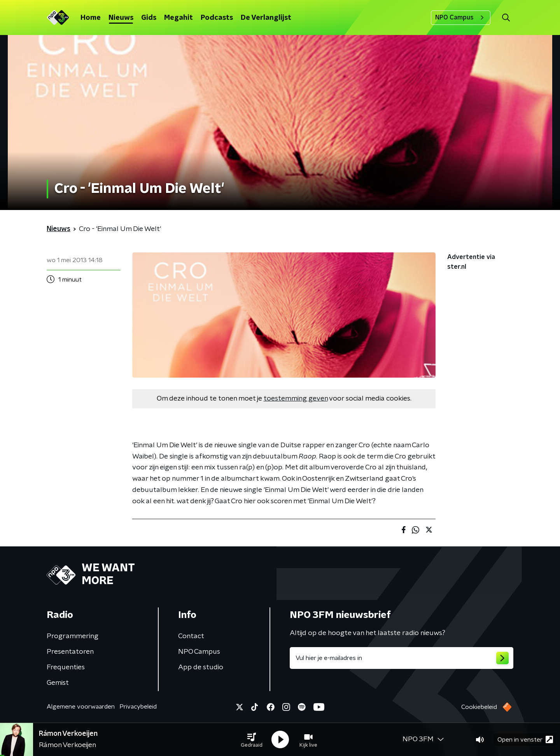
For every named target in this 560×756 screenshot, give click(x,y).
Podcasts (217, 18)
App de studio (201, 667)
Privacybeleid (138, 707)
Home (91, 18)
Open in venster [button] (525, 739)
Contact (191, 636)
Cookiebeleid (479, 707)
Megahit (178, 18)
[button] (252, 740)
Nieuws (121, 18)
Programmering (73, 636)
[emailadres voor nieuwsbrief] (402, 658)
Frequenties (66, 667)
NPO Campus (461, 17)
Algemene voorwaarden (81, 707)
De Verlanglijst (266, 18)
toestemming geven (296, 399)
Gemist (58, 683)
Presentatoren (70, 652)
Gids (149, 18)
